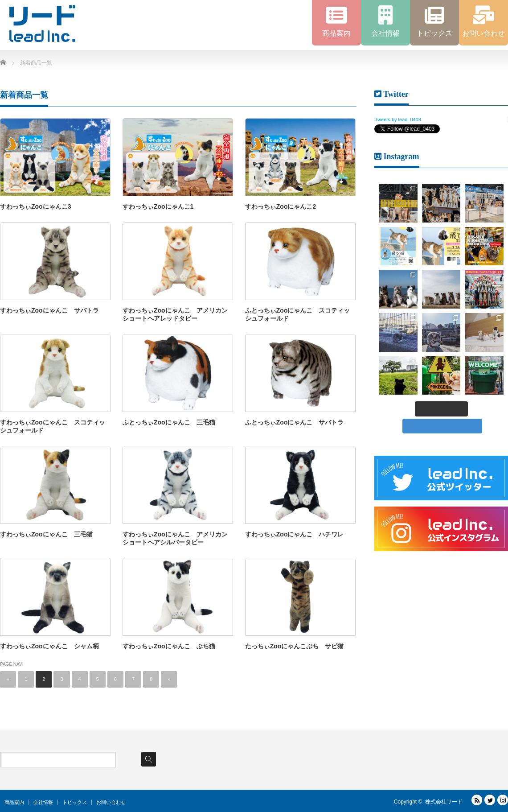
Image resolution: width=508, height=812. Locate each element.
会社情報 (43, 802)
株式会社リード (444, 802)
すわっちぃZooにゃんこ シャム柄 (49, 646)
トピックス (75, 802)
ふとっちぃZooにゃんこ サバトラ (295, 422)
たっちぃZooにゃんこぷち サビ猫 (295, 646)
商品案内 (14, 802)
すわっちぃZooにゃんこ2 (281, 206)
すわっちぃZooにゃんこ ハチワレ (295, 534)
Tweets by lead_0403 (398, 120)
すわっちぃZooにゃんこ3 (35, 206)
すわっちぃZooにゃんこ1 (158, 206)
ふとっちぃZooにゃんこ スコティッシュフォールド (298, 314)
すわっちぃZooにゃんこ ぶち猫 (169, 646)
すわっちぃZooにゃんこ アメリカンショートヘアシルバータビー (175, 538)
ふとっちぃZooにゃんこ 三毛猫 (169, 422)
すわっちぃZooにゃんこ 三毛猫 (46, 534)
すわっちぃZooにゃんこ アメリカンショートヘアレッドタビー (175, 314)
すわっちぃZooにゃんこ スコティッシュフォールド (53, 426)
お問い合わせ (111, 802)
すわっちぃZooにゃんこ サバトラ (49, 310)
